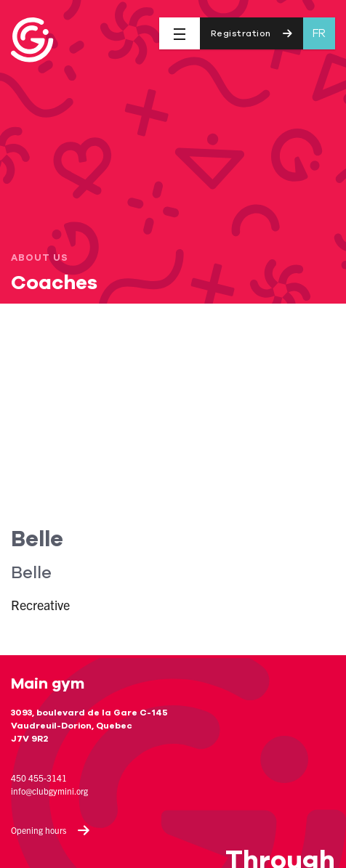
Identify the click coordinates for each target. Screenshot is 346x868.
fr (319, 33)
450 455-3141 (39, 778)
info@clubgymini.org (49, 791)
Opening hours (51, 830)
